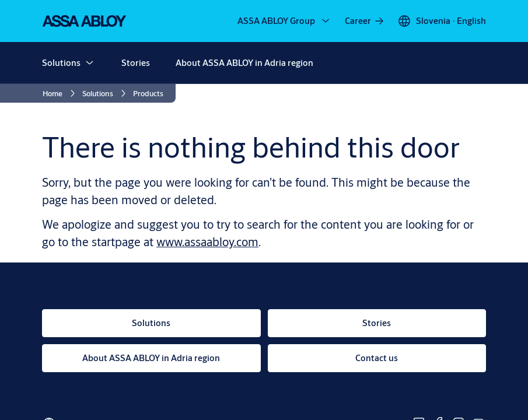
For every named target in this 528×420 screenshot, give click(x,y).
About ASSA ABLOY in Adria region (244, 63)
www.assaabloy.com (207, 242)
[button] (89, 63)
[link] (365, 21)
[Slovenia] (442, 21)
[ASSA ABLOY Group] (284, 21)
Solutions (61, 63)
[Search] (473, 63)
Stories (136, 63)
